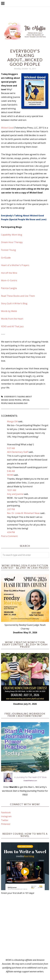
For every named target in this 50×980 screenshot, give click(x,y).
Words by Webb (9, 311)
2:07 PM (11, 509)
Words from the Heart (12, 319)
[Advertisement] (25, 927)
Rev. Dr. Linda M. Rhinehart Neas (23, 513)
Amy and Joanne (15, 494)
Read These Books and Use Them (18, 296)
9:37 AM (11, 448)
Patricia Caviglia (9, 288)
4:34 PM (11, 532)
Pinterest (6, 824)
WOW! (10, 475)
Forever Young (8, 250)
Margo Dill (12, 421)
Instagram (6, 816)
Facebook (6, 812)
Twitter (5, 820)
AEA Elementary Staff (18, 452)
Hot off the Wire (9, 273)
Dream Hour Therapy (12, 242)
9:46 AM (11, 471)
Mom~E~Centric (9, 280)
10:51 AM (12, 490)
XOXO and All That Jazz (12, 326)
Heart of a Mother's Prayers (15, 265)
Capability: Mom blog (12, 235)
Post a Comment (9, 536)
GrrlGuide (6, 258)
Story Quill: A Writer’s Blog (14, 303)
